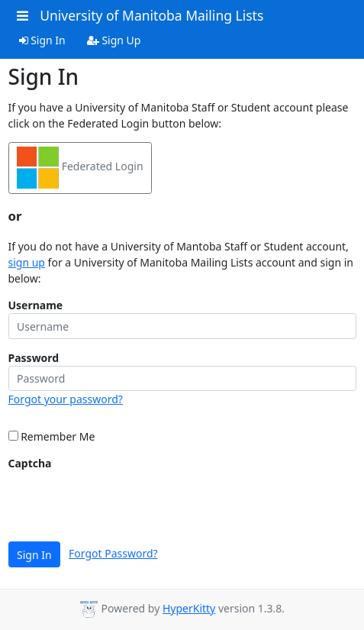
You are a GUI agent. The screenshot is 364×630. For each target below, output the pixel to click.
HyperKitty (189, 608)
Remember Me (52, 436)
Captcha (30, 463)
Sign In (42, 40)
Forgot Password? (113, 553)
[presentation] (124, 501)
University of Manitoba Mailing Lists (151, 15)
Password (34, 358)
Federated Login (80, 168)
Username (36, 305)
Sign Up (114, 40)
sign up (27, 262)
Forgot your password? (66, 399)
